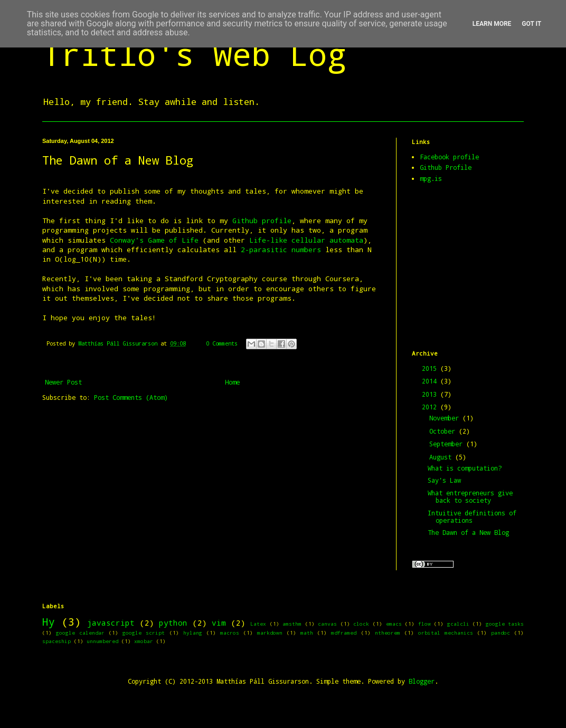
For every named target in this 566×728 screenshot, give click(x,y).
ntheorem (388, 633)
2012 (431, 407)
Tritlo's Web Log (194, 54)
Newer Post (63, 382)
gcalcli (458, 624)
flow (425, 624)
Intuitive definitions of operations (472, 516)
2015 (431, 368)
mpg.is (431, 178)
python (173, 623)
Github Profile (446, 167)
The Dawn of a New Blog (468, 532)
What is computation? (465, 468)
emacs (394, 624)
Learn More (492, 24)
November (446, 418)
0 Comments (222, 343)
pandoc (501, 633)
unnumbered (102, 641)
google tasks (505, 624)
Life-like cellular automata (304, 240)
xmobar (144, 641)
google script (144, 633)
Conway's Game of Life (154, 240)
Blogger (422, 681)
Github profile (262, 221)
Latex (258, 624)
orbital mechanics (446, 633)
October (444, 431)
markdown (270, 633)
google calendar (80, 633)
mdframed (344, 633)
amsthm (292, 624)
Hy (49, 622)
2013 (431, 394)
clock (361, 624)
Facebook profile (449, 157)
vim (219, 623)
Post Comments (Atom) (131, 397)
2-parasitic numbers (281, 250)
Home (232, 382)
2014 (431, 381)
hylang (193, 633)
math (307, 633)
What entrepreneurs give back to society (470, 496)
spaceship (56, 641)
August (442, 457)
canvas (327, 624)
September (448, 444)
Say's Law (444, 480)
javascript (111, 623)
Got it (531, 24)
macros (230, 633)
